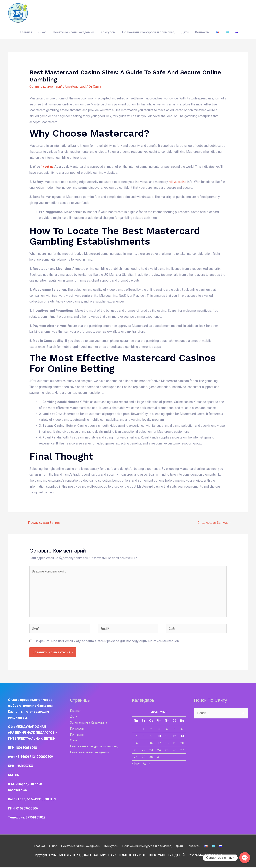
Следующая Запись (214, 523)
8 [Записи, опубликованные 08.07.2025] (143, 737)
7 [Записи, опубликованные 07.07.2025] (136, 737)
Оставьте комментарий (47, 86)
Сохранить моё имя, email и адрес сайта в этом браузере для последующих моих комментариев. (107, 642)
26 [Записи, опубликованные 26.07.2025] (174, 751)
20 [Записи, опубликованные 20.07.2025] (182, 744)
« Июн (137, 764)
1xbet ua (47, 166)
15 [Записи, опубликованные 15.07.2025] (144, 744)
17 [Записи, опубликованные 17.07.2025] (159, 744)
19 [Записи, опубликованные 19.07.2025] (174, 744)
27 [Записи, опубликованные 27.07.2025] (182, 751)
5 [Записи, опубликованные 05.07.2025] (174, 730)
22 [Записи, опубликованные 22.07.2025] (144, 751)
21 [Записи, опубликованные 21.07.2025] (136, 751)
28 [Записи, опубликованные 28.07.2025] (136, 758)
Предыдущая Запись (43, 523)
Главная (26, 32)
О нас (42, 32)
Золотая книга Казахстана (89, 724)
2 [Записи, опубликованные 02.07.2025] (151, 730)
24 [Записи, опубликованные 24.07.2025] (159, 751)
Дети (185, 32)
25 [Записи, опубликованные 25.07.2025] (167, 751)
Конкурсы (108, 32)
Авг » (148, 764)
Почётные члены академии (73, 32)
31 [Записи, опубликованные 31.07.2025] (159, 758)
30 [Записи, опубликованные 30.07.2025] (151, 758)
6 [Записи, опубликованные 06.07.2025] (182, 730)
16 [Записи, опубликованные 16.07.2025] (151, 744)
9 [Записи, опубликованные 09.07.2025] (151, 737)
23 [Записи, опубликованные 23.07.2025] (151, 751)
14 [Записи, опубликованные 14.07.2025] (136, 744)
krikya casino (178, 182)
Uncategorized (77, 86)
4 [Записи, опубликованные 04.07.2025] (167, 730)
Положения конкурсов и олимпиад (148, 32)
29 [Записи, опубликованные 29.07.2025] (144, 758)
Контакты (202, 32)
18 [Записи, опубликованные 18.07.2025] (167, 744)
